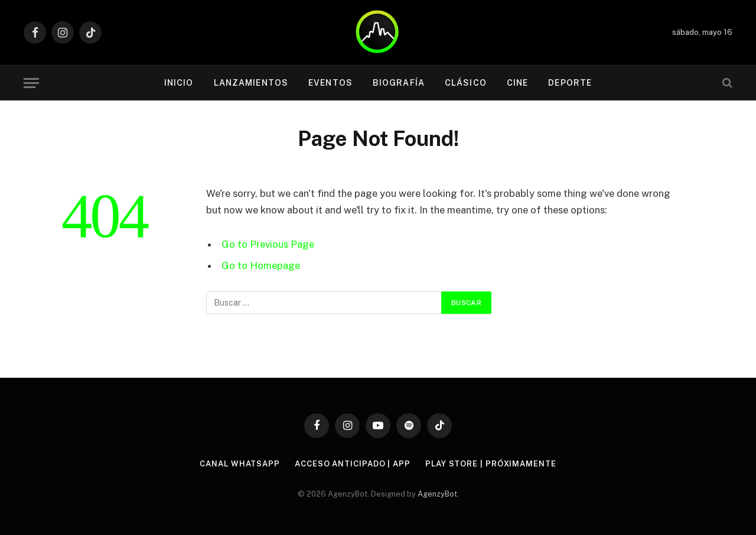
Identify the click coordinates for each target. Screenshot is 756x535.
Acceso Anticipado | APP (353, 464)
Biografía (399, 83)
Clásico (466, 83)
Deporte (570, 83)
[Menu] (31, 83)
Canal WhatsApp (240, 464)
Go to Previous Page (268, 244)
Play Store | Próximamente (491, 464)
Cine (517, 83)
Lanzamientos (251, 83)
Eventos (330, 83)
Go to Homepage (261, 265)
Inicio (179, 83)
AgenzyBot (437, 494)
